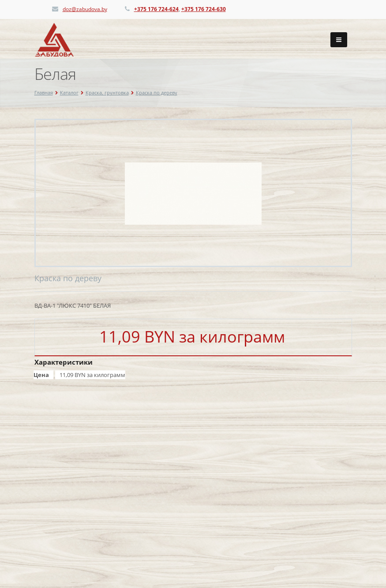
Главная (44, 92)
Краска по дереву (157, 92)
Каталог (69, 92)
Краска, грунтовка (107, 92)
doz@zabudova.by (85, 9)
